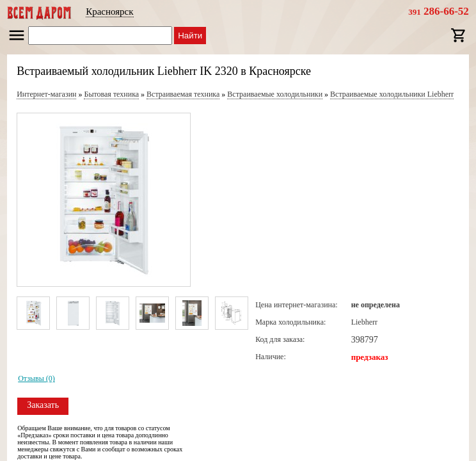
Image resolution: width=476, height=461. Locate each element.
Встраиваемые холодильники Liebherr (392, 94)
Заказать (43, 405)
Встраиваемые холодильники (275, 94)
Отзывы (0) (36, 378)
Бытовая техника (111, 94)
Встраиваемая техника (183, 94)
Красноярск (109, 12)
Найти (190, 36)
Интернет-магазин (46, 94)
